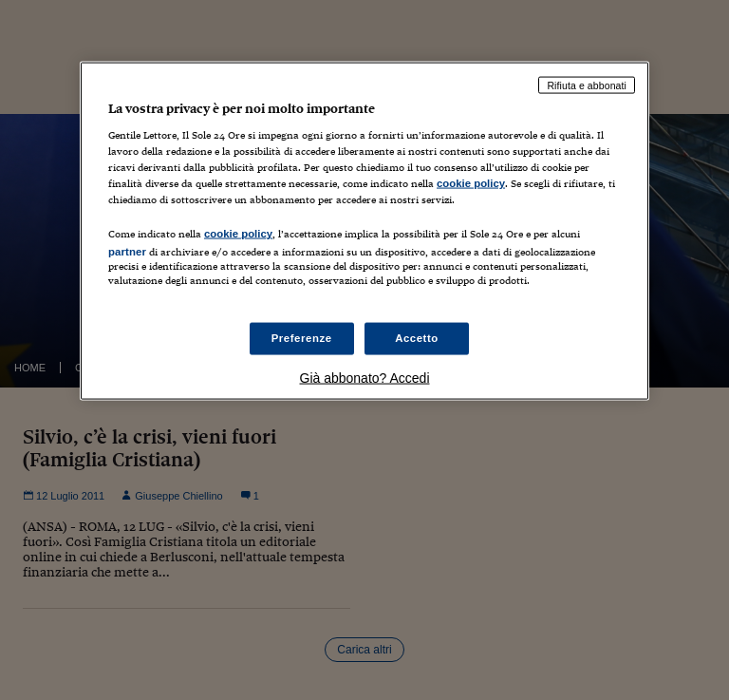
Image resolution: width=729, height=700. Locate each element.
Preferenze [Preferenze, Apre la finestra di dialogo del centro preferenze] (302, 337)
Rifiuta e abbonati (587, 85)
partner (127, 252)
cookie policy (471, 183)
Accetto (417, 337)
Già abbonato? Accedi (365, 377)
